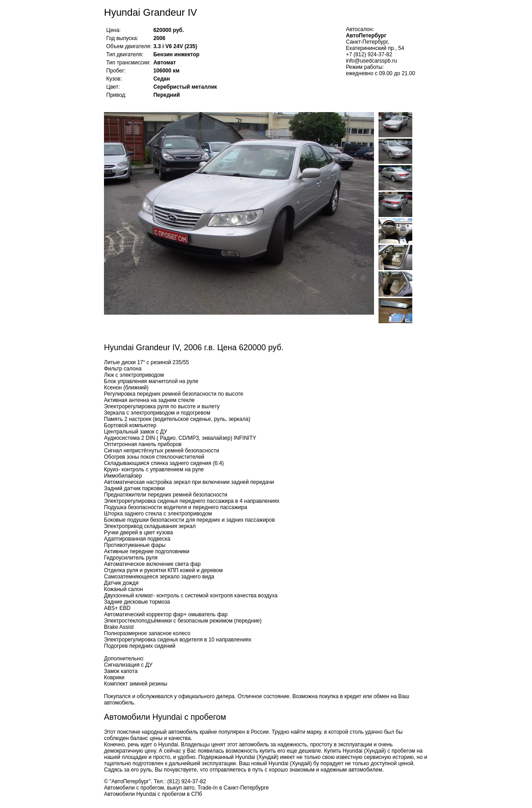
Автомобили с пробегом (134, 788)
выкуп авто (181, 788)
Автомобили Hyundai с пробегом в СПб (153, 794)
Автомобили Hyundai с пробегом (165, 717)
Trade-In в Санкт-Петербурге (233, 788)
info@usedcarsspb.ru (371, 61)
